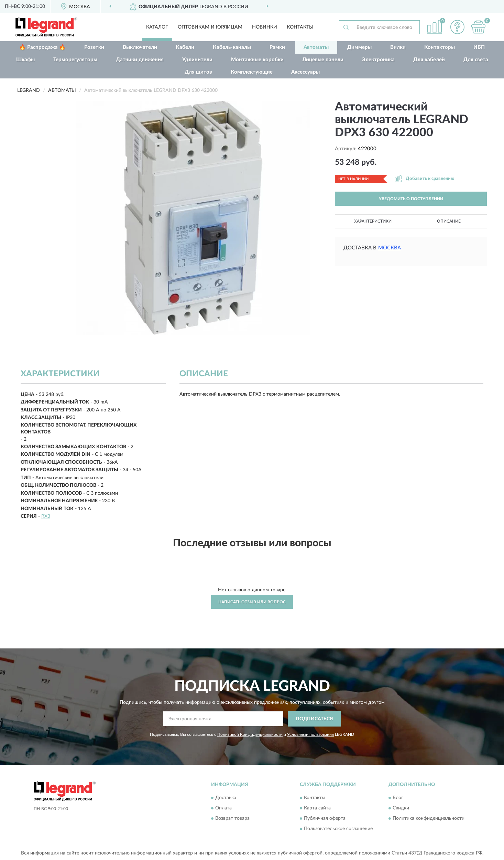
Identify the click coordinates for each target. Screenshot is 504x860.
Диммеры (359, 47)
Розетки (94, 47)
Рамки (277, 47)
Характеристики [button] (373, 221)
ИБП (479, 47)
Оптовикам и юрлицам (210, 27)
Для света (476, 60)
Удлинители (197, 60)
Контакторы (440, 47)
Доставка (226, 798)
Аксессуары (305, 72)
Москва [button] (390, 248)
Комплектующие (252, 72)
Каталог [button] (157, 27)
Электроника (378, 60)
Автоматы (316, 47)
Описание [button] (449, 221)
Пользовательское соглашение (338, 829)
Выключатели (140, 47)
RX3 (46, 516)
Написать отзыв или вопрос (252, 602)
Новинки (265, 27)
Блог (398, 798)
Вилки (398, 47)
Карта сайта (317, 808)
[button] (458, 27)
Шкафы (25, 60)
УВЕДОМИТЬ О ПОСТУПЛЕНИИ (411, 199)
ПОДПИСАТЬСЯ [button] (314, 719)
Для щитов (198, 72)
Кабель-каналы (232, 47)
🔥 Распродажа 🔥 (42, 47)
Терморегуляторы (75, 60)
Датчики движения (140, 60)
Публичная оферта (325, 819)
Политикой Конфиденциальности (250, 734)
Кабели (185, 47)
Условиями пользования (310, 734)
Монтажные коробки (257, 60)
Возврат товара (232, 819)
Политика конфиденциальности (429, 819)
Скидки (401, 808)
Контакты (300, 27)
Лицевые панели (323, 60)
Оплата (223, 808)
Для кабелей (429, 60)
